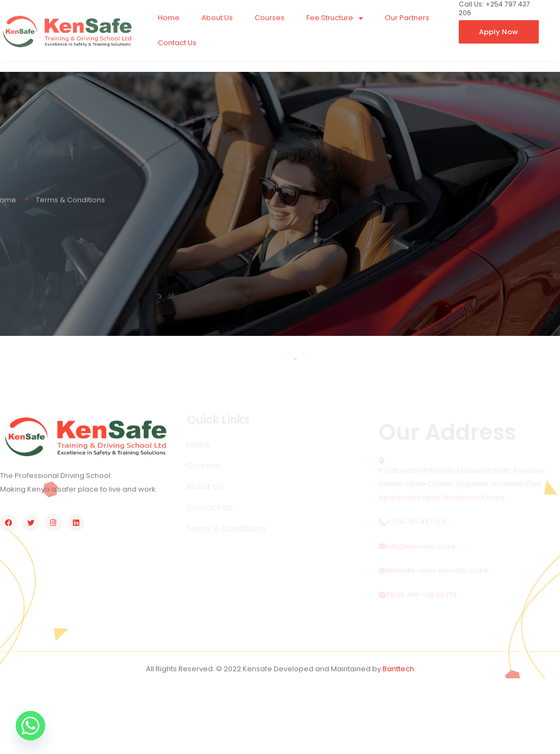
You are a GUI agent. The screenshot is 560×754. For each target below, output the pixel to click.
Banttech (398, 669)
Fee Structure (335, 18)
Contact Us (177, 43)
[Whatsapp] (30, 726)
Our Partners (407, 18)
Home (169, 18)
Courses (270, 18)
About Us (217, 18)
